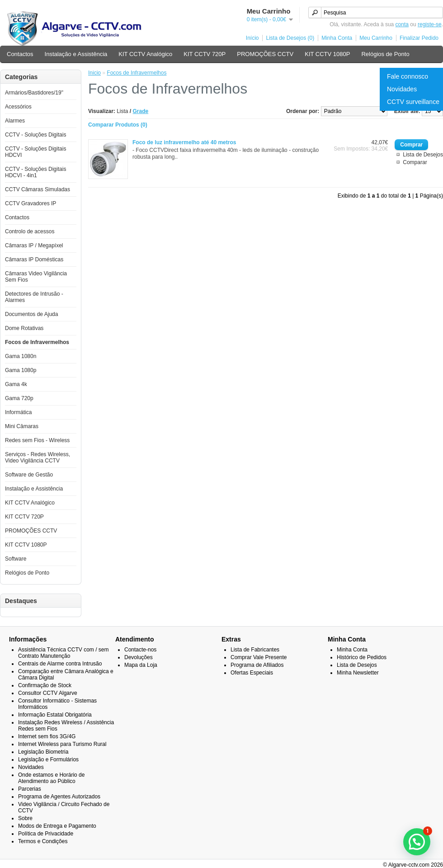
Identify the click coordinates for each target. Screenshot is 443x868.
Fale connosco (408, 76)
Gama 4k (16, 384)
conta (402, 24)
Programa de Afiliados (257, 665)
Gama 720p (19, 398)
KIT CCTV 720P (205, 54)
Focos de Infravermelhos (37, 342)
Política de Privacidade (46, 834)
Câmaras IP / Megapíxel (34, 245)
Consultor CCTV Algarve (48, 693)
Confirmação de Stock (45, 685)
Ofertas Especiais (252, 673)
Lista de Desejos (423, 155)
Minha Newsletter (358, 673)
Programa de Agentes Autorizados (59, 797)
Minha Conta (337, 38)
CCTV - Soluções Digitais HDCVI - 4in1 (35, 172)
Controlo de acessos (30, 231)
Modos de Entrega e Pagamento (57, 826)
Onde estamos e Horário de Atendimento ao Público (51, 778)
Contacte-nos (140, 650)
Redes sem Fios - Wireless (37, 440)
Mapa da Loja (141, 665)
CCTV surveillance (413, 102)
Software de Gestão (29, 475)
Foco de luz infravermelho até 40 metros (184, 142)
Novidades (402, 89)
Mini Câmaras (22, 426)
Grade (141, 111)
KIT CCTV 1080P (327, 54)
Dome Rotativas (24, 328)
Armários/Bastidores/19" (34, 93)
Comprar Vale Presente (259, 657)
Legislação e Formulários (48, 759)
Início (252, 38)
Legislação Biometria (43, 752)
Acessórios (18, 107)
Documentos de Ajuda (31, 314)
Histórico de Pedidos (362, 657)
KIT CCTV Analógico (145, 54)
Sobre (25, 818)
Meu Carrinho (376, 38)
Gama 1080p (21, 370)
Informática (18, 412)
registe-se (430, 24)
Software (16, 559)
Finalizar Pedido (419, 38)
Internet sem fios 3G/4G (47, 736)
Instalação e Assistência (76, 54)
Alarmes (15, 121)
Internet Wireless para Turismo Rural (62, 744)
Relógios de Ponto (385, 54)
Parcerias (30, 789)
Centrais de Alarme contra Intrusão (60, 664)
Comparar (415, 162)
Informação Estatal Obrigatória (55, 715)
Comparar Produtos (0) (118, 125)
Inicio (94, 73)
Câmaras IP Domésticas (34, 259)
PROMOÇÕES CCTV (265, 54)
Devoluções (139, 657)
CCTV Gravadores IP (31, 203)
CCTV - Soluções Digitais (35, 135)
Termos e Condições (43, 841)
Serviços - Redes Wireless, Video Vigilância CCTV (38, 458)
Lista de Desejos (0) (290, 38)
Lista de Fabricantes (255, 650)
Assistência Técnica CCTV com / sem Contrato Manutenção (64, 653)
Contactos (20, 54)
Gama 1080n (21, 356)
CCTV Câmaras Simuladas (38, 189)
